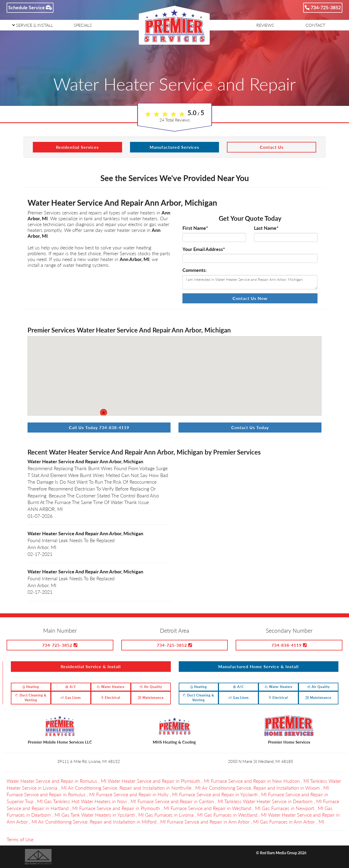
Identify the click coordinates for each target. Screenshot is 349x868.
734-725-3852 (323, 7)
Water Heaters (111, 687)
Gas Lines (71, 698)
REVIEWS (265, 25)
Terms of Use (20, 839)
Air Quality (151, 687)
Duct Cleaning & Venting (31, 698)
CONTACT (315, 25)
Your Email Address (204, 249)
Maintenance (151, 698)
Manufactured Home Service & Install (258, 666)
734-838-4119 (289, 645)
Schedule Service (30, 7)
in (57, 781)
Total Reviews (175, 120)
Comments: (195, 270)
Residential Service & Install (91, 666)
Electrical (111, 698)
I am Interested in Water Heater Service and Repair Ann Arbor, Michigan (250, 282)
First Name (195, 228)
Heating (31, 687)
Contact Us (272, 147)
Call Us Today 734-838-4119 (99, 427)
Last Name (266, 228)
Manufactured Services (174, 147)
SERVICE (33, 25)
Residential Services (77, 147)
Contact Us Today (250, 427)
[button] (104, 414)
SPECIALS (83, 25)
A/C (71, 687)
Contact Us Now (250, 298)
